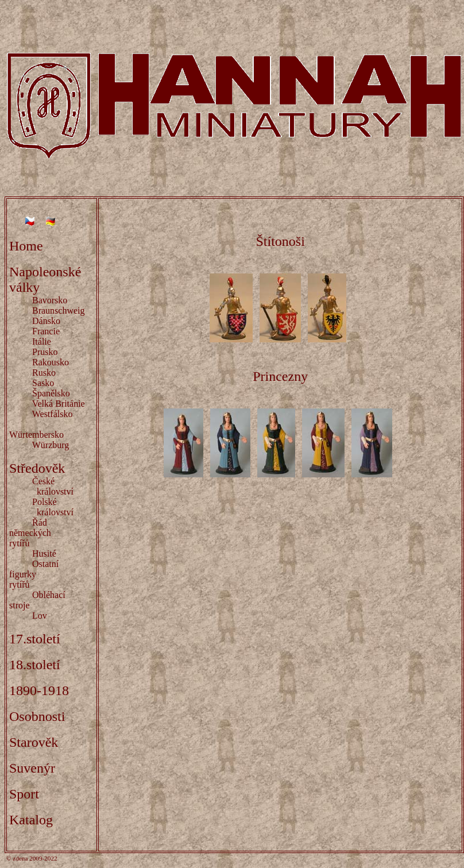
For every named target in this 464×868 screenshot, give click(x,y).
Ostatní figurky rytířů (36, 574)
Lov (40, 616)
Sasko (43, 383)
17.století (35, 639)
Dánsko (46, 321)
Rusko (44, 373)
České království (41, 486)
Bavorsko (50, 300)
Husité (44, 553)
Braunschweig (59, 310)
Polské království (41, 507)
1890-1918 (39, 690)
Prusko (45, 352)
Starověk (34, 742)
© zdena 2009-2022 (32, 858)
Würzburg (51, 445)
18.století (35, 665)
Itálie (42, 342)
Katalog (31, 820)
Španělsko (51, 393)
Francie (46, 331)
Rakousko (51, 362)
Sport (24, 794)
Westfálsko (53, 414)
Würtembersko (36, 435)
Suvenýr (32, 768)
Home (26, 246)
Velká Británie (59, 404)
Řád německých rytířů (44, 533)
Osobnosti (37, 716)
